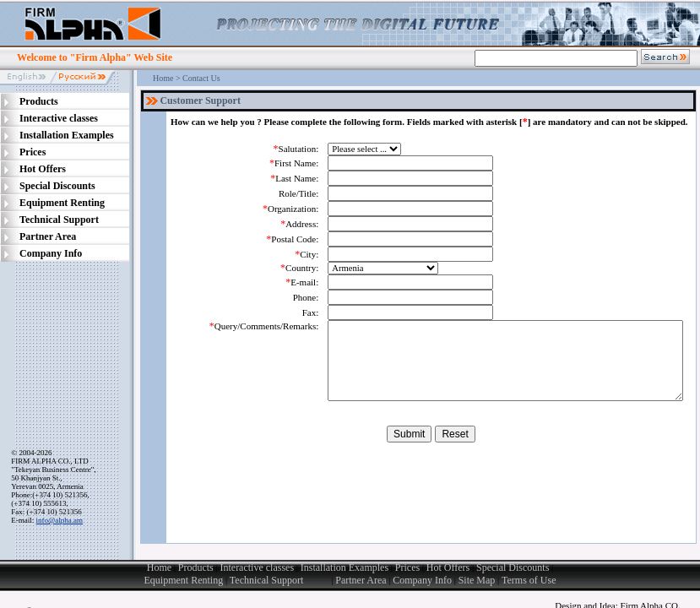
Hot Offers (448, 567)
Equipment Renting (184, 580)
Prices (407, 567)
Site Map (477, 580)
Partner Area (361, 580)
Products (196, 567)
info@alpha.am (60, 520)
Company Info (422, 580)
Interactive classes (258, 567)
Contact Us (201, 78)
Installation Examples (345, 567)
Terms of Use (529, 580)
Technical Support (280, 580)
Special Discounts (513, 567)
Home (163, 78)
